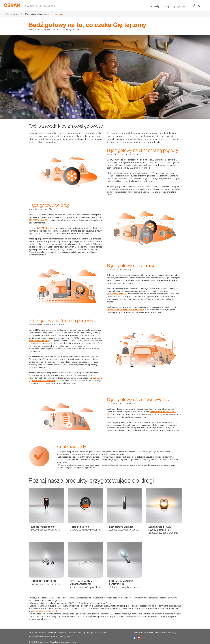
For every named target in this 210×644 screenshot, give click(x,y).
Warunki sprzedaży (77, 633)
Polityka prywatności (96, 633)
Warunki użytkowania (57, 633)
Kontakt (55, 637)
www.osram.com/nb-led (46, 611)
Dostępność (66, 637)
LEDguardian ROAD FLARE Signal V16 (125, 310)
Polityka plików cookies (39, 637)
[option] (46, 513)
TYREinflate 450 (47, 228)
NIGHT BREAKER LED (39, 341)
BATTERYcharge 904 (38, 220)
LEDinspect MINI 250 (117, 294)
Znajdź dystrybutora (175, 6)
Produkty (154, 6)
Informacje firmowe (37, 633)
